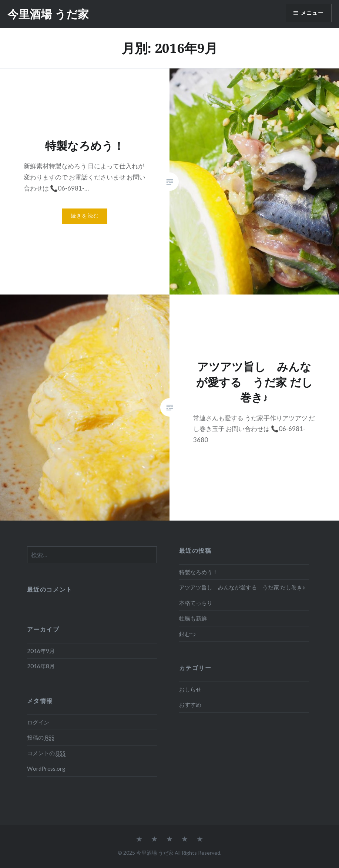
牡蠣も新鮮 (193, 618)
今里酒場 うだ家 (48, 14)
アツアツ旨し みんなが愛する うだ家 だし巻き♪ (242, 587)
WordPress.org (46, 768)
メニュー (312, 13)
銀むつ (187, 634)
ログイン (38, 722)
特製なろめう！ (199, 572)
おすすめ (190, 704)
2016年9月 (41, 651)
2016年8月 (41, 666)
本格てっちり (196, 603)
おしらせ (190, 689)
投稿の (41, 738)
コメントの (46, 753)
